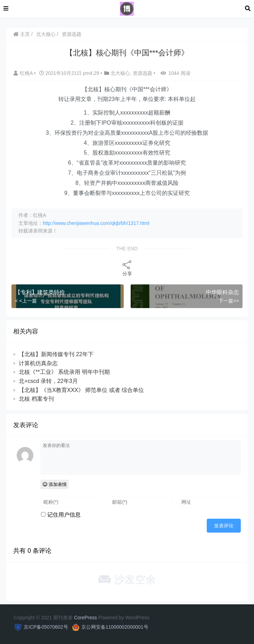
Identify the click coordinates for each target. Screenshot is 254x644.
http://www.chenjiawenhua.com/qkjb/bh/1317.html (96, 223)
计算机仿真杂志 (38, 363)
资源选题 (72, 34)
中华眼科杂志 (222, 292)
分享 (127, 268)
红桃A (24, 73)
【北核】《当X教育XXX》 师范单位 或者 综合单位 (81, 390)
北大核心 (46, 34)
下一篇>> (229, 301)
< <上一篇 (26, 301)
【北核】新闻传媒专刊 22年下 (56, 354)
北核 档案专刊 (36, 399)
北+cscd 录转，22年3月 (48, 381)
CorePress (85, 618)
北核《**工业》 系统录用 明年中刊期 (64, 372)
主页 (22, 34)
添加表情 (55, 484)
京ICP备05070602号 (46, 627)
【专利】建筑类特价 (40, 292)
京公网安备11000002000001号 (115, 627)
